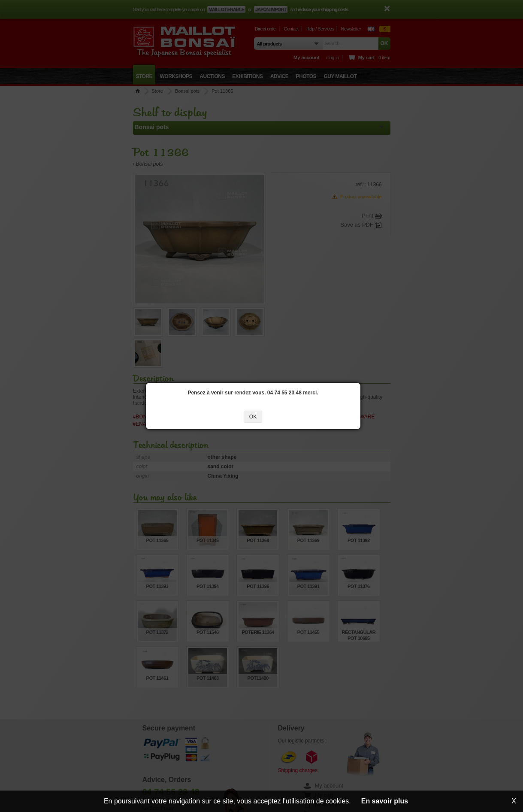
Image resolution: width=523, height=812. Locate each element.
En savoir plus (385, 801)
